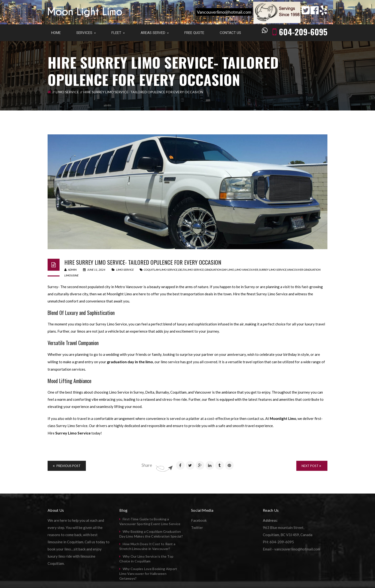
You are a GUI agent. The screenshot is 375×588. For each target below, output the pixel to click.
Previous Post (67, 466)
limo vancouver (246, 270)
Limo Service (67, 92)
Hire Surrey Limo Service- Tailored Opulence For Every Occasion (143, 262)
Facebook (199, 520)
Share (147, 465)
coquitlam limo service (161, 270)
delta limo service (191, 270)
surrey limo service (273, 270)
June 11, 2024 (94, 270)
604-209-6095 (303, 32)
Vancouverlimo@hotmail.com (224, 12)
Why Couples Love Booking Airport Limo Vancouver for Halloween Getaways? (148, 574)
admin (70, 270)
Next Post (311, 466)
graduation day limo (219, 270)
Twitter (197, 528)
